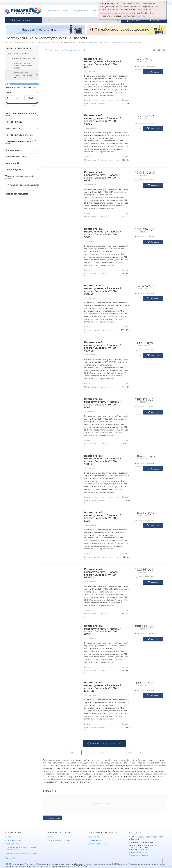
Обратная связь (13, 840)
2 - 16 (143, 753)
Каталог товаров (23, 20)
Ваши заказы (94, 837)
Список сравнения (97, 844)
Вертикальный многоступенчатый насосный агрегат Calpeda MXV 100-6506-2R (103, 573)
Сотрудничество (80, 11)
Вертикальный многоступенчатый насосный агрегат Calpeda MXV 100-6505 (103, 630)
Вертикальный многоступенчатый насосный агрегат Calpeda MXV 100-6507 (103, 176)
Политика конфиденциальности (21, 854)
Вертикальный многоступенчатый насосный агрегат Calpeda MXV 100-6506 (103, 517)
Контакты (97, 11)
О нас (8, 837)
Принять (141, 16)
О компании (53, 11)
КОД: (87, 71)
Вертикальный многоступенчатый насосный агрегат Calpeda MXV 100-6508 (103, 63)
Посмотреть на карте (139, 855)
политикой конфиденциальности (117, 13)
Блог (66, 11)
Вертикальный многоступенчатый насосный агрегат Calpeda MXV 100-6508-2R (103, 120)
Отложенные (94, 840)
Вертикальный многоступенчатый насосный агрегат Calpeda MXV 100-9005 (103, 403)
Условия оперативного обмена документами (21, 848)
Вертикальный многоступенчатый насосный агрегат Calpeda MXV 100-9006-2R (103, 290)
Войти (50, 837)
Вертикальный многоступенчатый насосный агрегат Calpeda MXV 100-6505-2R (103, 687)
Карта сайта (11, 858)
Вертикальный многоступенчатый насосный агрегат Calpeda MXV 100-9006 (103, 233)
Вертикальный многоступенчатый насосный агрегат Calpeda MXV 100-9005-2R (103, 460)
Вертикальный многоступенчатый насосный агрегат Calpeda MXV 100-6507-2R (103, 347)
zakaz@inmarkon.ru (138, 852)
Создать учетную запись (58, 840)
